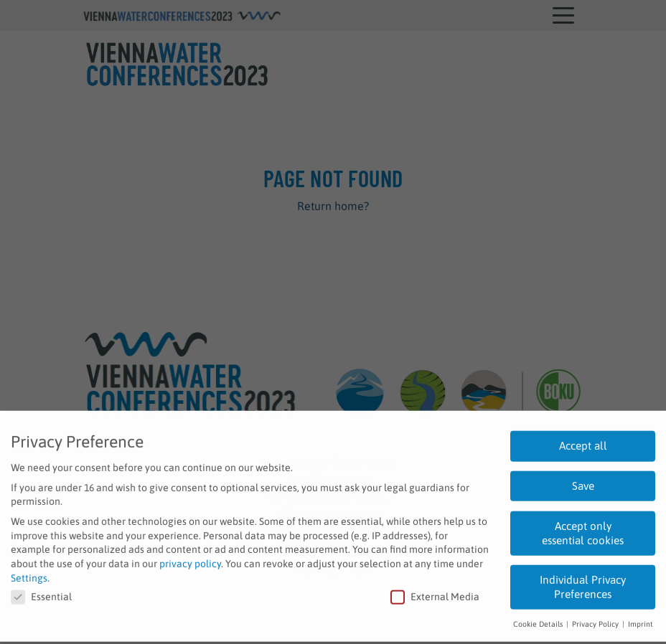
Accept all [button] (583, 440)
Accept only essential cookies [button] (583, 527)
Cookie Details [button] (539, 618)
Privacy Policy (596, 618)
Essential (41, 591)
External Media (435, 591)
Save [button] (583, 480)
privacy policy (190, 558)
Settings (29, 572)
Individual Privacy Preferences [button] (583, 581)
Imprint (641, 618)
